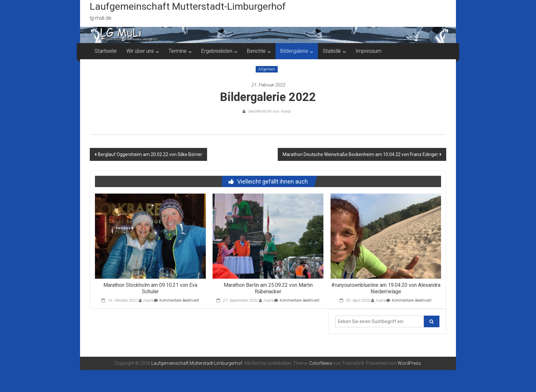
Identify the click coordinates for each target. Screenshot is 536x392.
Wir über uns (140, 51)
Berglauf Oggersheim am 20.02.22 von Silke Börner (150, 154)
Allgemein (267, 69)
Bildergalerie (294, 51)
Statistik (332, 51)
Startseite (106, 51)
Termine (178, 51)
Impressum (368, 51)
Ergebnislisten (217, 51)
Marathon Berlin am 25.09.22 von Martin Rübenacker (268, 288)
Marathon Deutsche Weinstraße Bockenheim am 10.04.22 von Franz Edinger (360, 154)
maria (148, 300)
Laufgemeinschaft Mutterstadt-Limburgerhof (188, 6)
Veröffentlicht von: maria (269, 111)
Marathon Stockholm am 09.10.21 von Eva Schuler (150, 288)
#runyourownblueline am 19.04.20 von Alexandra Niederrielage (386, 288)
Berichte (256, 51)
